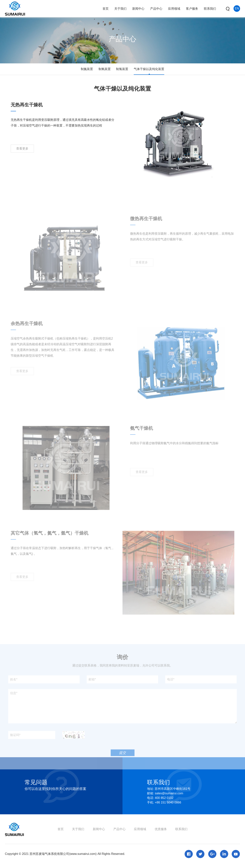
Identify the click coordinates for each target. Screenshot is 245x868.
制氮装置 (87, 69)
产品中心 (119, 829)
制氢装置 (122, 69)
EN (237, 8)
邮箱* (92, 690)
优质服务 (161, 829)
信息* (14, 703)
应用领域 (140, 829)
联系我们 (181, 829)
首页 (61, 829)
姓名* (14, 690)
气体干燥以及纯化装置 (149, 69)
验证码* (15, 745)
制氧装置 (105, 69)
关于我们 (78, 829)
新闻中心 (99, 829)
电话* (171, 690)
